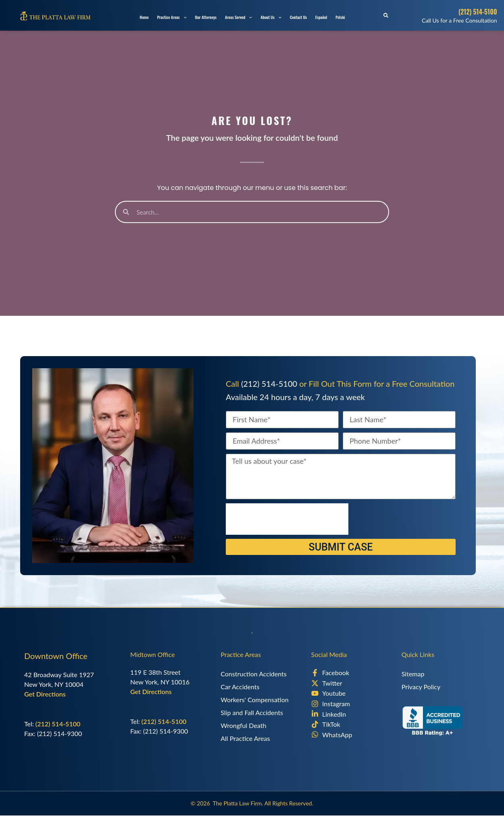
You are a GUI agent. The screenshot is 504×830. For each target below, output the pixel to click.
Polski (340, 17)
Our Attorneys (206, 17)
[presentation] (287, 519)
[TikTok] (350, 724)
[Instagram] (350, 704)
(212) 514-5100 (478, 12)
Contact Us (298, 17)
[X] (350, 683)
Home (144, 17)
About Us (271, 18)
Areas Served (238, 18)
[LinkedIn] (350, 714)
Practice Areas (172, 18)
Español (321, 17)
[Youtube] (350, 693)
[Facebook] (350, 673)
